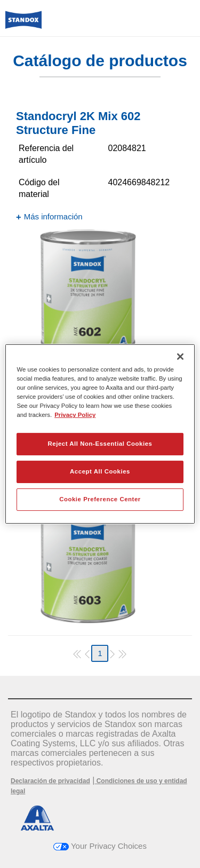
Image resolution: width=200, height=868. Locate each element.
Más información (53, 216)
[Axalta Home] (23, 24)
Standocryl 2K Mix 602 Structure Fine (78, 123)
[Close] (180, 357)
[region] (100, 434)
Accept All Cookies (100, 471)
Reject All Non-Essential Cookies (100, 444)
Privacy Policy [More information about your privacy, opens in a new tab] (75, 415)
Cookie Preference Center (100, 499)
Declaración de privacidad (50, 781)
